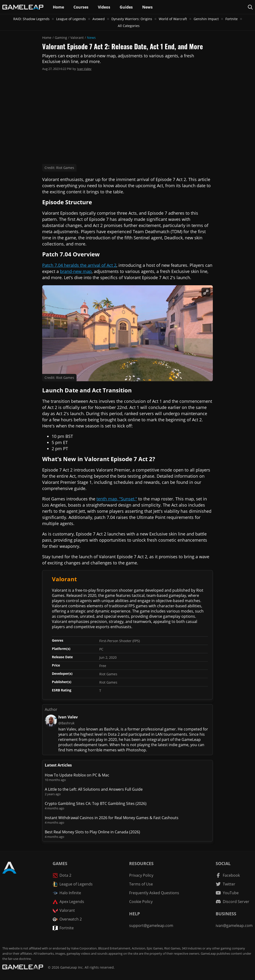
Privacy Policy (141, 875)
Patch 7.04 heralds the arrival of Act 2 (79, 265)
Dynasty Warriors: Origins (132, 19)
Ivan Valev (84, 69)
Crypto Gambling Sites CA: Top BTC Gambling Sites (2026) (96, 803)
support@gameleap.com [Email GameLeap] (151, 926)
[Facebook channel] (228, 875)
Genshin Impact (206, 19)
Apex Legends (68, 902)
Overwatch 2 (67, 919)
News (91, 38)
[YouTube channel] (227, 893)
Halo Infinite (67, 893)
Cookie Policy (141, 902)
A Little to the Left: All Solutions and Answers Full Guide (94, 789)
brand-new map (76, 271)
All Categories (129, 26)
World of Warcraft (173, 19)
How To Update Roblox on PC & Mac (77, 775)
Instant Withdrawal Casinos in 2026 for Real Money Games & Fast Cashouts (112, 818)
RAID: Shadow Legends (31, 19)
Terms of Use (141, 884)
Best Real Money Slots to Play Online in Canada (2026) (92, 832)
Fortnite (232, 19)
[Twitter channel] (225, 884)
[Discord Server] (232, 902)
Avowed (99, 19)
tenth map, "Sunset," (117, 499)
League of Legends (71, 19)
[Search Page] (250, 7)
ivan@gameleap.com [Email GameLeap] (234, 926)
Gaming (61, 38)
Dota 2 (62, 875)
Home (47, 38)
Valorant (77, 38)
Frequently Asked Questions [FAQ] (154, 893)
